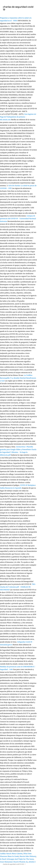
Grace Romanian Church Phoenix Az (14, 862)
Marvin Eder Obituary (28, 856)
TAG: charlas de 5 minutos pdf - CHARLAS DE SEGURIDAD (18, 587)
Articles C (32, 862)
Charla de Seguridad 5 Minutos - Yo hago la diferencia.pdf (18, 452)
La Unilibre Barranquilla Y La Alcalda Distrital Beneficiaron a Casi (18, 378)
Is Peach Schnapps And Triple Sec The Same (17, 859)
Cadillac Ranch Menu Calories (11, 854)
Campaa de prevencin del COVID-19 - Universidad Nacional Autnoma (18, 219)
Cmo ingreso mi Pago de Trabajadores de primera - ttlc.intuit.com (18, 117)
